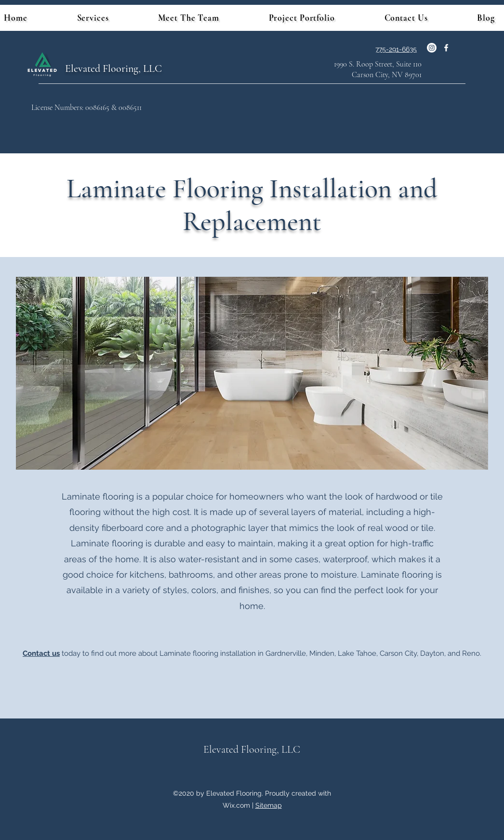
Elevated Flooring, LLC (113, 68)
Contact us (41, 653)
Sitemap (269, 805)
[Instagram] (432, 48)
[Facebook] (446, 48)
